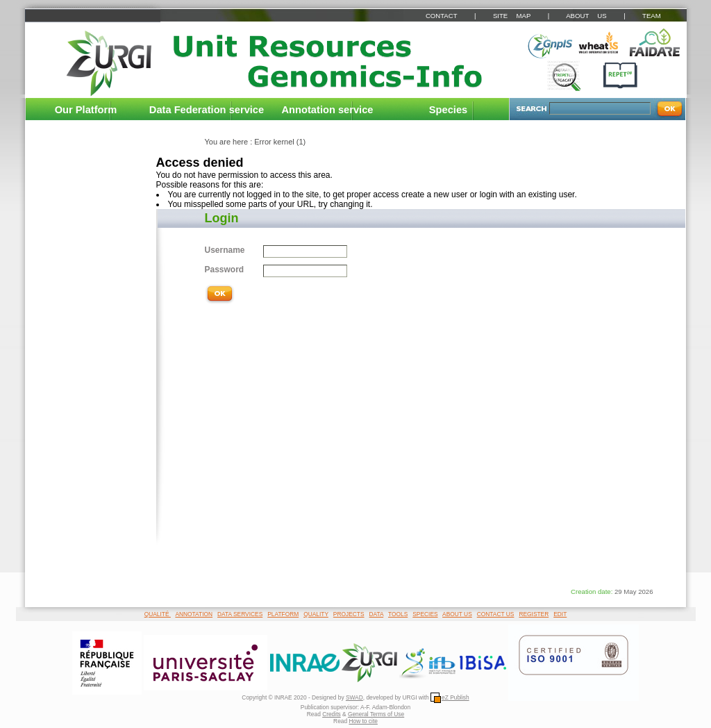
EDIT (560, 614)
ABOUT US (586, 16)
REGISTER (534, 614)
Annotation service (328, 110)
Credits (332, 714)
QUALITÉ (158, 614)
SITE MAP (512, 16)
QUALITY (316, 614)
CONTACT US (496, 614)
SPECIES (425, 614)
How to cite (363, 721)
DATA (377, 614)
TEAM (652, 16)
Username (225, 250)
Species (448, 110)
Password (225, 270)
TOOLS (398, 614)
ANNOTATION (194, 614)
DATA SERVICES (240, 614)
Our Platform (86, 110)
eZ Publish (450, 697)
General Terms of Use (376, 714)
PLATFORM (283, 614)
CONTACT (441, 16)
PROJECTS (349, 614)
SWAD (354, 697)
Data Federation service (207, 110)
